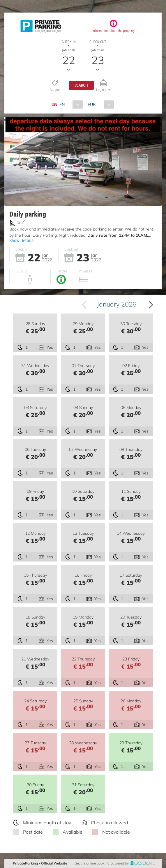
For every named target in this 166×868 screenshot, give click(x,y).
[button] (81, 85)
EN (62, 104)
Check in (69, 42)
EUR (92, 104)
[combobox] (70, 104)
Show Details (21, 241)
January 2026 (117, 304)
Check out (98, 42)
